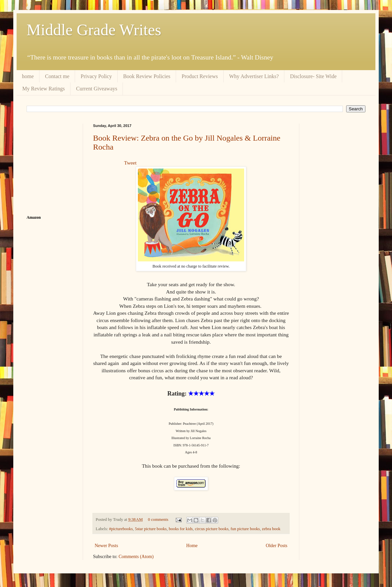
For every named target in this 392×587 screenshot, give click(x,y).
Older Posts (277, 546)
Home (192, 546)
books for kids (181, 529)
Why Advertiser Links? (254, 76)
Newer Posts (106, 546)
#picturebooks (121, 529)
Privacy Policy (96, 76)
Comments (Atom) (136, 557)
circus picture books (211, 529)
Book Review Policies (147, 76)
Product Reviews (200, 76)
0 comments (158, 520)
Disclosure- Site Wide (313, 76)
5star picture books (151, 529)
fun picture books (245, 529)
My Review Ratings (44, 89)
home (28, 76)
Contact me (57, 76)
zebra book (271, 529)
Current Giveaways (97, 89)
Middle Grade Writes (94, 30)
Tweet (130, 163)
